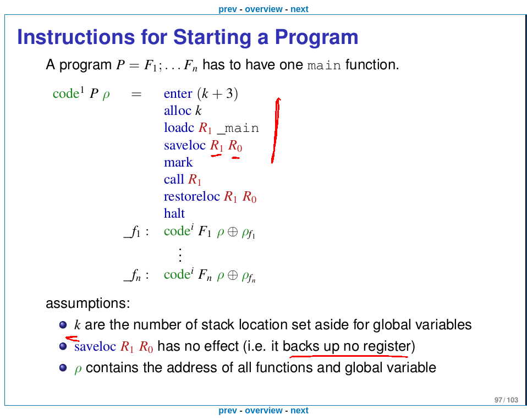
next (300, 9)
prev (228, 9)
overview (263, 9)
